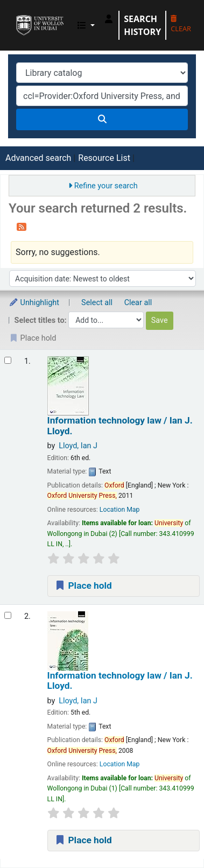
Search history (142, 25)
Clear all (138, 303)
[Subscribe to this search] (22, 227)
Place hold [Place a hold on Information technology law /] (83, 585)
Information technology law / (120, 426)
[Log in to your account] (109, 19)
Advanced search (38, 158)
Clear (181, 24)
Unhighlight (34, 303)
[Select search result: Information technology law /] (8, 360)
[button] (86, 25)
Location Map (120, 510)
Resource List (104, 158)
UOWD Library (20, 16)
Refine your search (106, 186)
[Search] (102, 119)
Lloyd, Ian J (78, 446)
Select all (97, 303)
